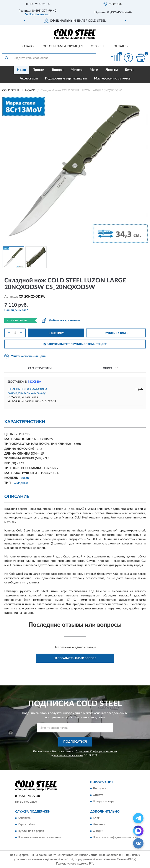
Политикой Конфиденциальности (96, 751)
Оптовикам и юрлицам (63, 46)
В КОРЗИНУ (56, 333)
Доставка (99, 789)
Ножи (21, 70)
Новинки (99, 824)
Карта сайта (26, 824)
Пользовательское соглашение (39, 837)
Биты (129, 70)
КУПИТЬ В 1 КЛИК (116, 333)
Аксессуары (29, 79)
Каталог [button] (28, 46)
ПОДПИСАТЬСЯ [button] (75, 742)
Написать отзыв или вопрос (75, 658)
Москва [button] (35, 382)
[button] (38, 14)
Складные (21, 483)
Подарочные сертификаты (66, 79)
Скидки (98, 831)
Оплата (98, 795)
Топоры (57, 70)
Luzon (25, 478)
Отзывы (98, 46)
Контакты (120, 46)
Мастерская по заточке (112, 79)
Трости (39, 70)
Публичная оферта (31, 831)
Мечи (94, 70)
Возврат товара (104, 802)
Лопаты (112, 70)
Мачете (77, 70)
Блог (96, 818)
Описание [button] (110, 368)
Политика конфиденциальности (115, 837)
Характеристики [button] (40, 368)
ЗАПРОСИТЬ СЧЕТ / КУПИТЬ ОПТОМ (75, 344)
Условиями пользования (68, 755)
